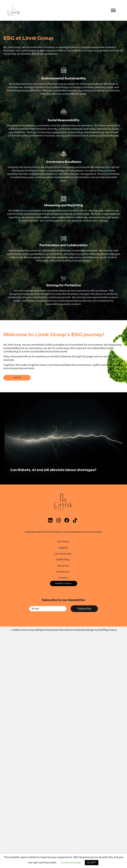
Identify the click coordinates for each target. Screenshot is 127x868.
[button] (17, 378)
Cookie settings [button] (71, 863)
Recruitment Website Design (77, 630)
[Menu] (113, 10)
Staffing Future (108, 630)
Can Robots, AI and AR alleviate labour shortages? (53, 470)
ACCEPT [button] (92, 863)
